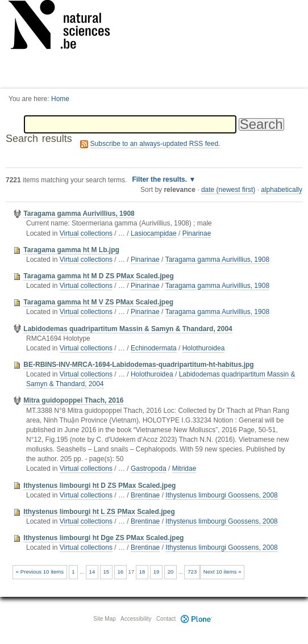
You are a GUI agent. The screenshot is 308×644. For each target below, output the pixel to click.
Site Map (104, 619)
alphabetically (282, 190)
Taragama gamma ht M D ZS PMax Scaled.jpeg (99, 276)
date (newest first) (228, 190)
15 (107, 572)
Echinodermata (154, 348)
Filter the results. (160, 179)
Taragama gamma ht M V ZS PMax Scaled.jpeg (98, 302)
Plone (196, 619)
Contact (166, 619)
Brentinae (145, 495)
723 (192, 572)
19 (157, 572)
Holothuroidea (204, 348)
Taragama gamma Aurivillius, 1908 (79, 214)
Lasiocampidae (154, 233)
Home (60, 99)
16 (120, 572)
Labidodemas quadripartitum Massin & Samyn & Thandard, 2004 (128, 329)
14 (92, 572)
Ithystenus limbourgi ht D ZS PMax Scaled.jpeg (99, 486)
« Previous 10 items (40, 572)
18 (142, 572)
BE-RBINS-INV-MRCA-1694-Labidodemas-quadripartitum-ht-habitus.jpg (138, 365)
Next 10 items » (222, 572)
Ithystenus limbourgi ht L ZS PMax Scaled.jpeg (99, 512)
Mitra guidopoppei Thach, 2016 (73, 400)
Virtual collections (86, 233)
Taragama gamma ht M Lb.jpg (71, 250)
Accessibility (136, 619)
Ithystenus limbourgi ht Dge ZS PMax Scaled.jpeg (103, 538)
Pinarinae (197, 233)
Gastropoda (149, 469)
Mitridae (184, 469)
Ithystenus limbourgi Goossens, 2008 (221, 495)
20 (171, 572)
